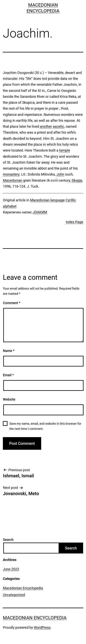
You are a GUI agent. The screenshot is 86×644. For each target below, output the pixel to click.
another (46, 126)
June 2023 (11, 569)
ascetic (59, 126)
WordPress (42, 627)
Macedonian (13, 180)
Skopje (77, 180)
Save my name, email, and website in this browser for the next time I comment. (45, 426)
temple (65, 150)
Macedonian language (47, 200)
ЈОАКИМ (40, 212)
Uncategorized (14, 595)
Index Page (74, 222)
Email (8, 375)
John (60, 174)
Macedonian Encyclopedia (23, 588)
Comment (12, 303)
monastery (11, 174)
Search (8, 540)
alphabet (10, 206)
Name (9, 351)
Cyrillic (71, 200)
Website (9, 399)
